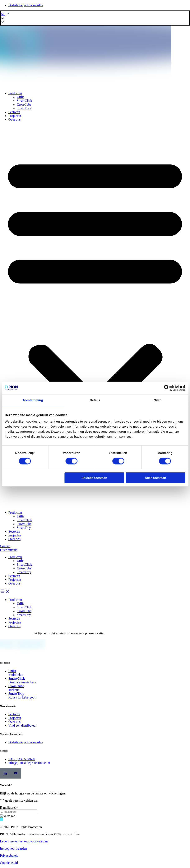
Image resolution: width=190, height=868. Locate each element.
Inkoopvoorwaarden (13, 848)
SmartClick (24, 101)
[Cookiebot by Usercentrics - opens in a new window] (167, 388)
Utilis (20, 97)
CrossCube (24, 104)
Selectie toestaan (94, 478)
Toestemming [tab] (33, 400)
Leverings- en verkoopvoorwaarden (24, 841)
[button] (95, 18)
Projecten (15, 116)
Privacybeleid (9, 856)
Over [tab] (157, 400)
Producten (15, 93)
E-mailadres (9, 808)
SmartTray (24, 108)
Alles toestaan (156, 478)
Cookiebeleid (9, 863)
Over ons (14, 120)
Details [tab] (95, 400)
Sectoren (14, 112)
